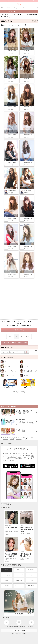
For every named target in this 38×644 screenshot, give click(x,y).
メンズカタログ (7, 575)
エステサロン (31, 580)
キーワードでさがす (7, 348)
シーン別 (21, 25)
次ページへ (19, 330)
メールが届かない (22, 627)
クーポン (7, 586)
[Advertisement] (19, 300)
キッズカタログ (19, 575)
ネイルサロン (19, 580)
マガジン (19, 570)
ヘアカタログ (31, 570)
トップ (7, 570)
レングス (7, 25)
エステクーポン (31, 586)
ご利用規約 (14, 627)
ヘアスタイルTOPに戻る (19, 392)
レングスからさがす (7, 357)
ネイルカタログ (31, 575)
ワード (28, 25)
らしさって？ (8, 627)
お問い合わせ (30, 627)
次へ (28, 337)
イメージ (14, 25)
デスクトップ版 (19, 630)
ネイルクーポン (19, 586)
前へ (10, 337)
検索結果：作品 (19, 21)
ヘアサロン (7, 580)
